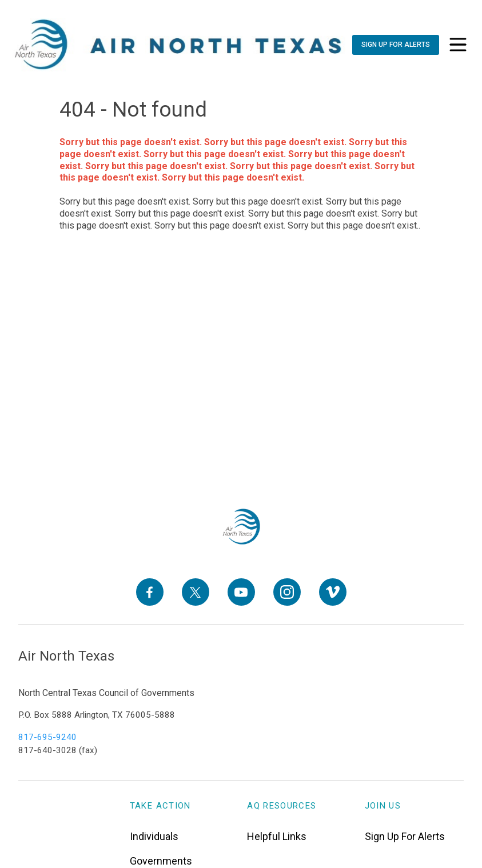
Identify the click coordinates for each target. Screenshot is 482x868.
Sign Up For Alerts (405, 836)
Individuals (154, 836)
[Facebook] (150, 592)
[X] (196, 592)
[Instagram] (287, 592)
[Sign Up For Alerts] (396, 45)
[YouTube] (241, 592)
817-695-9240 (47, 737)
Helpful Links (277, 836)
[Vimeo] (333, 592)
